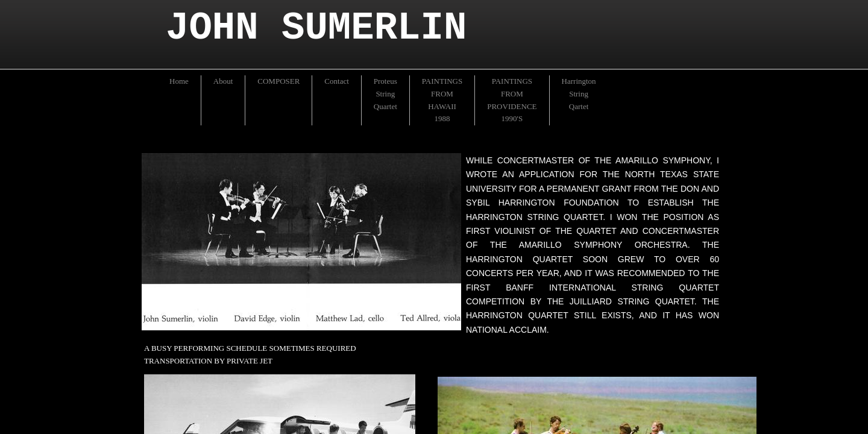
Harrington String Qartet (579, 94)
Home (179, 81)
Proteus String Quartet (385, 94)
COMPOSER (278, 81)
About (223, 81)
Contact (336, 81)
